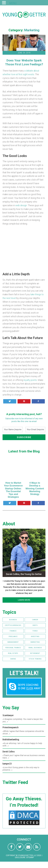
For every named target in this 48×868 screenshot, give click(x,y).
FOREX (35, 631)
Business (13, 620)
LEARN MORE (24, 600)
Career (35, 620)
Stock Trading (35, 659)
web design (21, 205)
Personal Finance (13, 648)
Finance (13, 631)
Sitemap (30, 857)
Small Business (35, 648)
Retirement (35, 653)
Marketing (32, 30)
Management (13, 642)
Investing (35, 636)
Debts (35, 625)
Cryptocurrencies (13, 625)
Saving (13, 659)
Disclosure (20, 857)
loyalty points (30, 380)
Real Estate (13, 653)
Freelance (13, 636)
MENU (13, 3)
